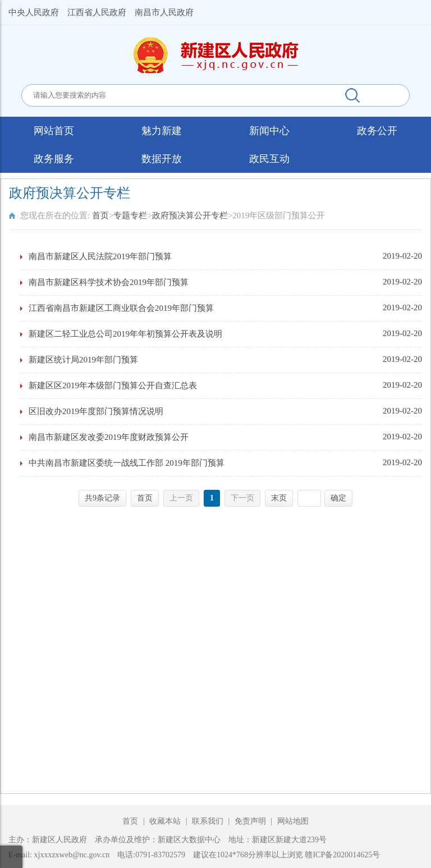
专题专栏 (130, 215)
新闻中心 (269, 131)
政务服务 (54, 159)
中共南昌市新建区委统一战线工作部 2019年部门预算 (127, 463)
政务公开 (377, 131)
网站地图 (293, 821)
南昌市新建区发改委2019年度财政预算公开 (109, 437)
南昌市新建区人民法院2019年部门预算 (100, 256)
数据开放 (162, 159)
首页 (100, 215)
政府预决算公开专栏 (190, 215)
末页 (279, 498)
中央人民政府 (34, 12)
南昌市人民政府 (164, 12)
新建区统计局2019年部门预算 (83, 360)
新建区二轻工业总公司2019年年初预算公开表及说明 (125, 334)
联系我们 (208, 821)
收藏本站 (166, 821)
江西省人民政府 (97, 12)
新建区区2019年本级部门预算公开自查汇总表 (113, 385)
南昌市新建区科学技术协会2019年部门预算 (109, 282)
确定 (338, 498)
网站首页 (54, 131)
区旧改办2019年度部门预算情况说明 (96, 411)
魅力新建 (162, 131)
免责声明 (251, 821)
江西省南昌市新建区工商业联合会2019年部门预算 (121, 308)
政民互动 (269, 159)
